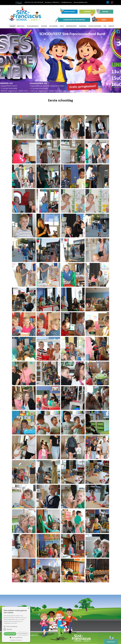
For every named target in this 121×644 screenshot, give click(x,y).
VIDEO (100, 20)
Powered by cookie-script (16, 640)
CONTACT (89, 12)
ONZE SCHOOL (21, 26)
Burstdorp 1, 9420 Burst (52, 2)
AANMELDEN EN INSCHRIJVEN (71, 20)
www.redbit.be (32, 635)
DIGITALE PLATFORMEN (95, 26)
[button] (16, 637)
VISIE (105, 26)
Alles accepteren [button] (10, 634)
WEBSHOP (111, 26)
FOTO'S (62, 26)
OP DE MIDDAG (53, 26)
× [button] (29, 608)
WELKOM (13, 26)
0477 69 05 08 (38, 2)
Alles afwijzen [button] (23, 634)
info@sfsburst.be (67, 2)
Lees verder (14, 623)
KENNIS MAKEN (68, 11)
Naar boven (111, 641)
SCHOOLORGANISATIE (33, 26)
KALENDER (44, 26)
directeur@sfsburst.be (80, 2)
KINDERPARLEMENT (71, 26)
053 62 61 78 (29, 2)
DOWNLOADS (83, 26)
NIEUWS (103, 12)
